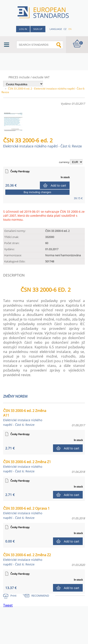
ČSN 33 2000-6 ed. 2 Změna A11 (25, 418)
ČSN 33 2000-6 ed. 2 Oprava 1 (26, 513)
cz (65, 29)
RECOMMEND (40, 596)
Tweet (8, 605)
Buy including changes (37, 192)
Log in (23, 29)
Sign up (38, 29)
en (70, 29)
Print (13, 596)
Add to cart (58, 185)
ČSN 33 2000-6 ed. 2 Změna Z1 (27, 466)
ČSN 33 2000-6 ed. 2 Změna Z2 (27, 559)
